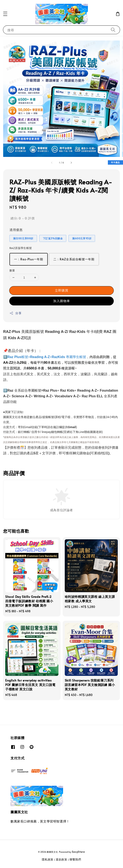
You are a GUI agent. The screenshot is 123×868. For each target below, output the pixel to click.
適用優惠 (16, 230)
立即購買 (62, 290)
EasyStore (78, 852)
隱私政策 (48, 859)
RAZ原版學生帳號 (21, 248)
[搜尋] (113, 30)
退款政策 (61, 859)
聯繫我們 (75, 859)
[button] (5, 14)
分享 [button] (15, 313)
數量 (12, 270)
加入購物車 (62, 301)
